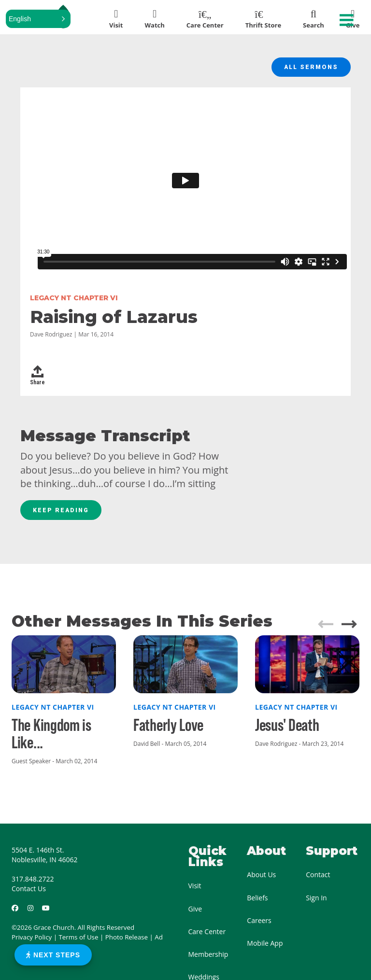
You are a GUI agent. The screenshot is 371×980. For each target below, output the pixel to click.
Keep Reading (64, 514)
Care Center (207, 936)
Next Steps (53, 955)
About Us (261, 880)
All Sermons (309, 69)
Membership (208, 959)
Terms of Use (79, 942)
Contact (318, 880)
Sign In (316, 903)
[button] (38, 19)
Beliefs (257, 903)
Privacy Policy (32, 942)
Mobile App (265, 948)
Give (195, 914)
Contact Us (29, 894)
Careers (259, 925)
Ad (159, 942)
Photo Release (127, 942)
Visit (195, 891)
